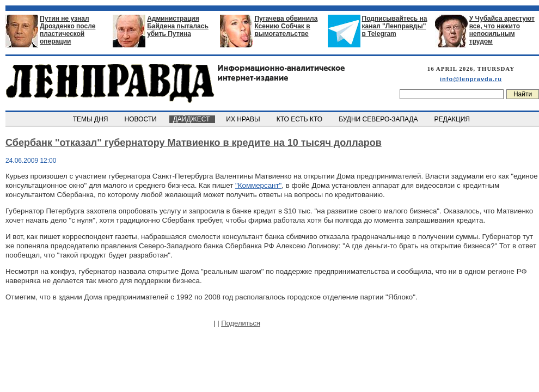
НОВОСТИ (142, 119)
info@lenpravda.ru (471, 79)
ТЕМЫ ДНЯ (91, 119)
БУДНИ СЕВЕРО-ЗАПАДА (379, 119)
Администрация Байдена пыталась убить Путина (178, 26)
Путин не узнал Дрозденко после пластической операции (68, 30)
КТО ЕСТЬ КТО (300, 119)
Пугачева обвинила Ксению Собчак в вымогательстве (286, 26)
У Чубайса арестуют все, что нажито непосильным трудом (502, 30)
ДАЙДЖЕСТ (192, 119)
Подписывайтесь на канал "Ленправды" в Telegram (395, 26)
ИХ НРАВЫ (244, 119)
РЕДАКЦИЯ (453, 119)
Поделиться (241, 323)
